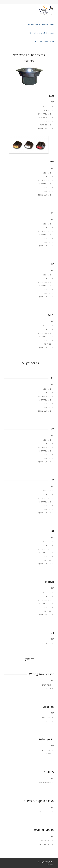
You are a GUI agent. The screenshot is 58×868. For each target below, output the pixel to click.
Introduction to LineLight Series (41, 33)
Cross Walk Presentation (44, 41)
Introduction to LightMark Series (41, 24)
